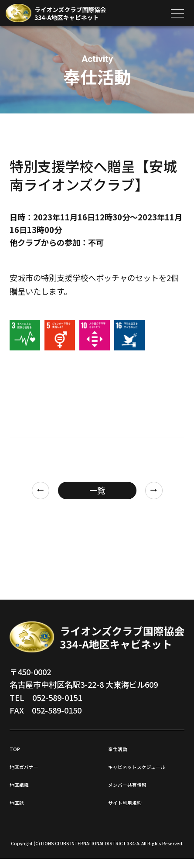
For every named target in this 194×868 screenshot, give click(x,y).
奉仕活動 (124, 748)
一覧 (97, 490)
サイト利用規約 (136, 810)
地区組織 (25, 783)
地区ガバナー (33, 765)
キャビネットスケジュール (143, 770)
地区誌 (21, 801)
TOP (18, 748)
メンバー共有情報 (140, 793)
